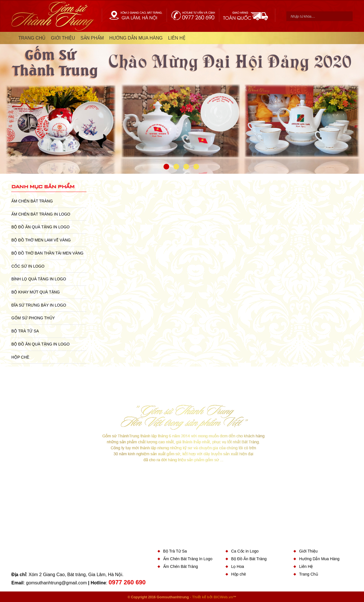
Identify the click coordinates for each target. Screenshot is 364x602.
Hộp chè (20, 357)
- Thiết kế (198, 597)
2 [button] (176, 167)
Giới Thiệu (308, 551)
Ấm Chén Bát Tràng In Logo (41, 214)
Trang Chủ (309, 574)
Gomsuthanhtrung (173, 597)
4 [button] (196, 167)
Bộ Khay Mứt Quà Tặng (36, 292)
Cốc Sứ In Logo (28, 266)
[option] (182, 103)
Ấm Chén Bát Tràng (32, 201)
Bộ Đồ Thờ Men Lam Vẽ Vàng (41, 240)
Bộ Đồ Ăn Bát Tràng (249, 559)
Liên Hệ (306, 566)
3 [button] (186, 167)
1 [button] (166, 167)
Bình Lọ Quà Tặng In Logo (39, 279)
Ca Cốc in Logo (245, 551)
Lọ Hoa (238, 566)
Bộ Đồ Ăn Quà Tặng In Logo (41, 227)
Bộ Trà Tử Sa (25, 331)
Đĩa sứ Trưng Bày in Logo (39, 305)
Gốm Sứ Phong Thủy (33, 318)
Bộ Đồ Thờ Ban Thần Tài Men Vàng (47, 253)
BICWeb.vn (223, 597)
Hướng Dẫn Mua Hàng (319, 559)
